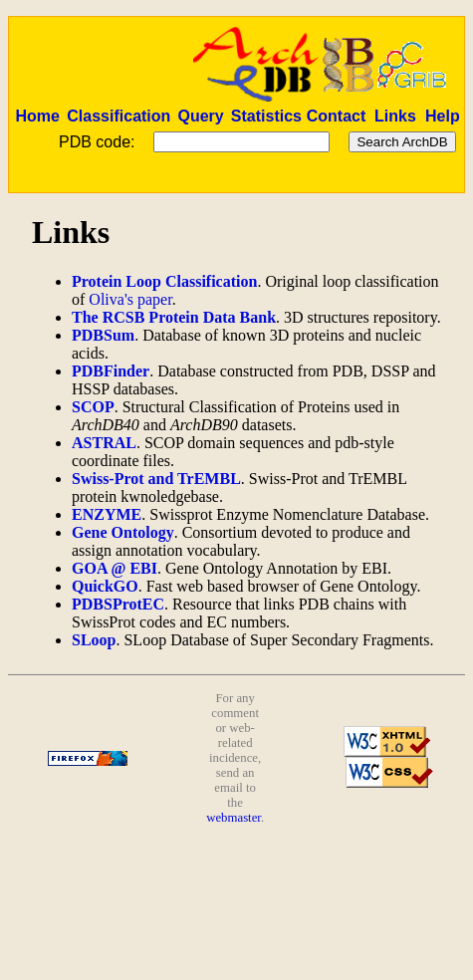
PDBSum (103, 335)
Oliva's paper (130, 299)
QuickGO (105, 586)
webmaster (234, 818)
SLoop (94, 640)
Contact (337, 116)
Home (37, 116)
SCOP (93, 407)
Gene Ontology (123, 532)
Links (395, 116)
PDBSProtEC (118, 604)
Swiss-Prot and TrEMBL (156, 479)
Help (443, 116)
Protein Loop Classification (164, 281)
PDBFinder (111, 371)
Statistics (266, 116)
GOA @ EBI (115, 568)
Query (200, 116)
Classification (118, 116)
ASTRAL (104, 443)
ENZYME (107, 514)
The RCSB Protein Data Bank (174, 317)
